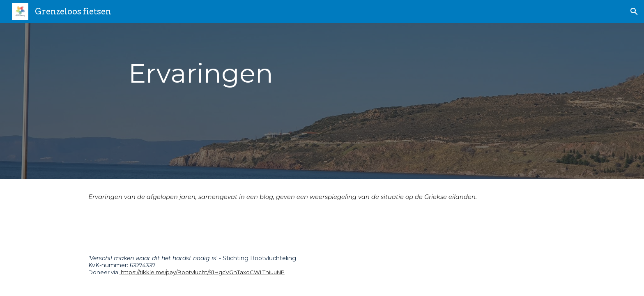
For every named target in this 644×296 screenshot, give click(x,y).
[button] (634, 12)
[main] (322, 101)
